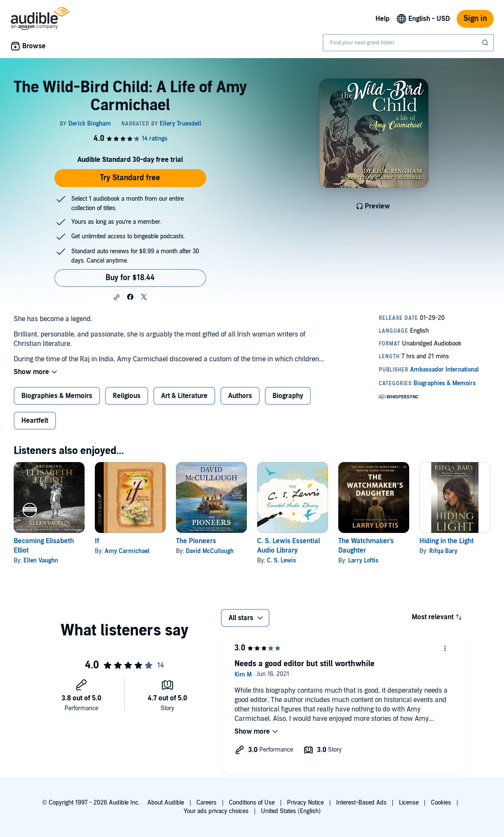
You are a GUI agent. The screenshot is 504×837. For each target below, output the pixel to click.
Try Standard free (130, 178)
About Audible (166, 803)
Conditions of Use (252, 803)
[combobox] (408, 43)
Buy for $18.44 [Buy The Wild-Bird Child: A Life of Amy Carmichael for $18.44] (130, 278)
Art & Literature (184, 396)
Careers (207, 803)
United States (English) (291, 811)
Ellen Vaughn (41, 560)
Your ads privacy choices (216, 811)
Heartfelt (35, 421)
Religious (127, 396)
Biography (288, 396)
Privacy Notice (305, 803)
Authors (240, 396)
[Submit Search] (486, 43)
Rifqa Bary (443, 551)
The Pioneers (196, 541)
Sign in (475, 19)
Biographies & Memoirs (57, 396)
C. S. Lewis (281, 560)
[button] (117, 297)
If (97, 541)
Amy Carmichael (127, 551)
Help (382, 19)
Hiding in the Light (447, 541)
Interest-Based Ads (361, 803)
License (409, 803)
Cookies (441, 803)
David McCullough (210, 551)
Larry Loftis (363, 560)
